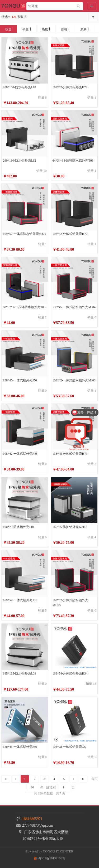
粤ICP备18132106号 (50, 858)
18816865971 (32, 819)
